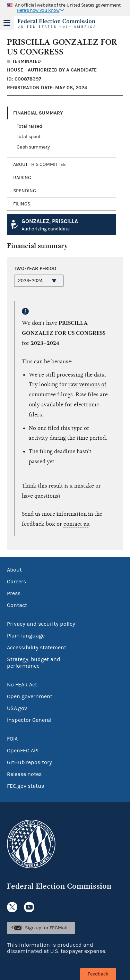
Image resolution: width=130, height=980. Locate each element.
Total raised (29, 126)
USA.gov (17, 708)
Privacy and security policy (41, 624)
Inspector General (29, 720)
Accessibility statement (37, 648)
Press (14, 593)
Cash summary (33, 147)
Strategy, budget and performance (34, 663)
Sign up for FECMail (46, 928)
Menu (7, 23)
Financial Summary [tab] (38, 113)
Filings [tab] (22, 204)
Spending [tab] (25, 191)
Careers (16, 582)
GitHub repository (29, 762)
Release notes (24, 774)
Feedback (98, 974)
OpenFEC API (23, 751)
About (14, 570)
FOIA (12, 739)
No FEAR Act (22, 685)
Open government (30, 696)
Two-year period (35, 268)
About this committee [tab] (40, 164)
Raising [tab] (22, 178)
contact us (76, 524)
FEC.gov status (25, 786)
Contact (17, 605)
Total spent (29, 137)
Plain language (26, 636)
